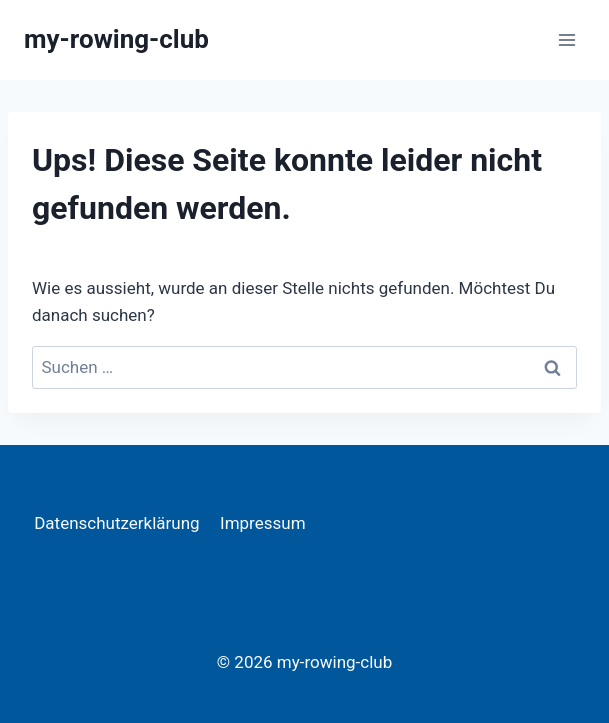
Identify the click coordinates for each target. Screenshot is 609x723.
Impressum (263, 523)
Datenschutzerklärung (116, 523)
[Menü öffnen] (566, 39)
